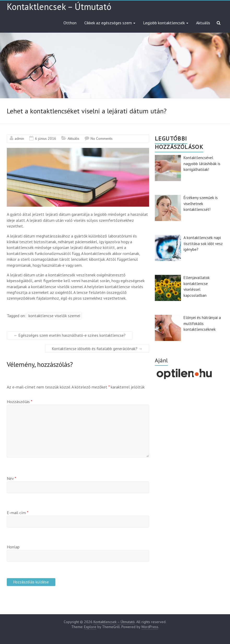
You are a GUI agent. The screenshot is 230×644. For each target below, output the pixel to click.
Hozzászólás (20, 402)
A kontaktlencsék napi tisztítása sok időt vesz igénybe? (203, 243)
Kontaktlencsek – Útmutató (59, 7)
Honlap (13, 547)
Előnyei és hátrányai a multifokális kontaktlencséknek (202, 323)
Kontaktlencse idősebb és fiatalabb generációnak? (97, 349)
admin (19, 138)
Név (11, 478)
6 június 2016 (46, 138)
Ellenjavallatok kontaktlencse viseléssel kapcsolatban (197, 286)
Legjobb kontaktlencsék (164, 23)
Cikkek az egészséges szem (108, 23)
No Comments (102, 138)
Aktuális (203, 23)
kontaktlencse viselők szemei (54, 316)
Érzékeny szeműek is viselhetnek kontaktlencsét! (201, 204)
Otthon (70, 23)
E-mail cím (18, 513)
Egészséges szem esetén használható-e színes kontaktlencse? (70, 335)
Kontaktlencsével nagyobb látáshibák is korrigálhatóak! (202, 164)
